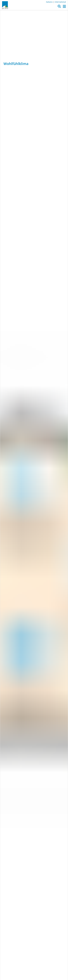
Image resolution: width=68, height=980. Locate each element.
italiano (49, 2)
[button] (59, 7)
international (60, 2)
